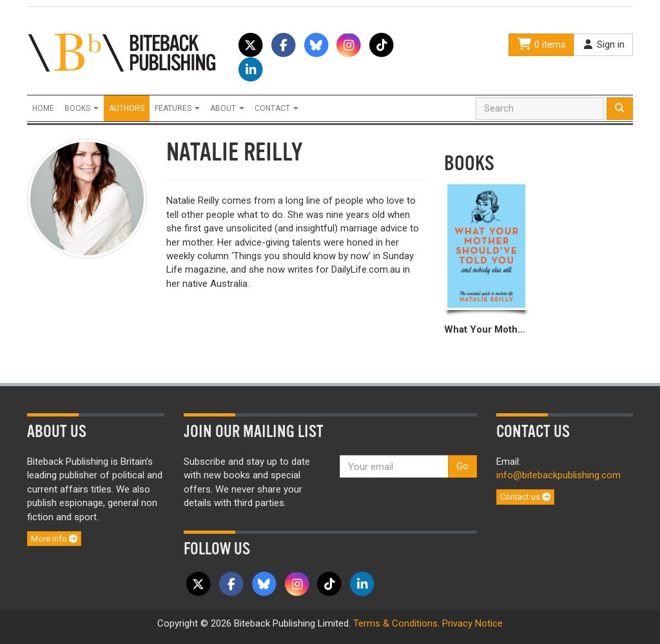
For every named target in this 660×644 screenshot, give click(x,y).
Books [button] (82, 108)
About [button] (227, 108)
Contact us (525, 497)
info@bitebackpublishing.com (558, 475)
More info (54, 539)
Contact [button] (277, 108)
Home (43, 108)
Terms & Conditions (395, 623)
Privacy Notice (472, 623)
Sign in (603, 44)
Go (462, 466)
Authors (127, 108)
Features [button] (177, 108)
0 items (541, 44)
